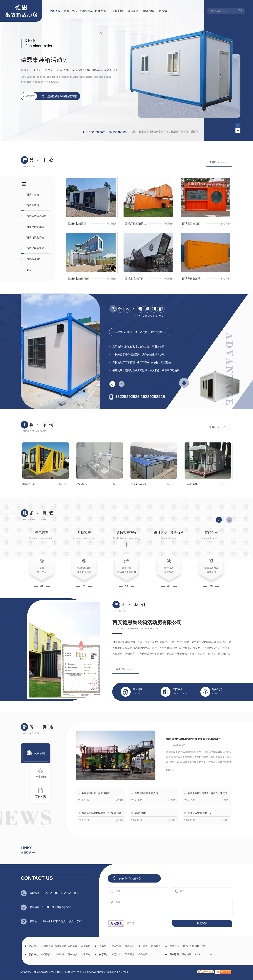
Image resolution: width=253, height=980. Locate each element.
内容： (170, 907)
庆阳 (197, 946)
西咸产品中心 (102, 22)
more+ (112, 224)
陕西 (186, 946)
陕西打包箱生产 (158, 946)
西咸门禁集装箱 (35, 237)
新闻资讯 (148, 11)
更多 (29, 270)
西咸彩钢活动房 (35, 248)
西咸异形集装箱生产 (194, 279)
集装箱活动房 (138, 484)
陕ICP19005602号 (96, 972)
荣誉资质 (143, 954)
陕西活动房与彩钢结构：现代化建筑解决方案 (103, 813)
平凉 (203, 946)
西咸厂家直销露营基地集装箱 (136, 224)
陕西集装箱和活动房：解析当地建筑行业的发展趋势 (209, 793)
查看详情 (214, 162)
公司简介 (133, 11)
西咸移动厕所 (34, 259)
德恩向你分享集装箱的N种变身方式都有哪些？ (194, 739)
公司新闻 (38, 753)
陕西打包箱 (141, 813)
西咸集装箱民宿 (77, 224)
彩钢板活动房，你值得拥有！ (97, 793)
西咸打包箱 (71, 11)
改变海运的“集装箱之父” (200, 813)
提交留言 (202, 923)
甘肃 (191, 946)
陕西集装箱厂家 (144, 946)
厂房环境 (129, 954)
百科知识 (41, 793)
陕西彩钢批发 (118, 946)
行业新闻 (41, 773)
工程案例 (117, 11)
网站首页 (55, 11)
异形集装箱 (29, 484)
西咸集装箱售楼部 (78, 279)
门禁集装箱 (191, 484)
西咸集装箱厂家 (134, 279)
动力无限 (123, 972)
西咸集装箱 (86, 11)
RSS (198, 954)
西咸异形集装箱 (35, 227)
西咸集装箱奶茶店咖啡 (194, 224)
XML (211, 954)
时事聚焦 (86, 954)
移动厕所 (82, 484)
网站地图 (187, 954)
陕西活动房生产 (131, 946)
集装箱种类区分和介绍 (146, 793)
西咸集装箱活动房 (36, 216)
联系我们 (164, 11)
